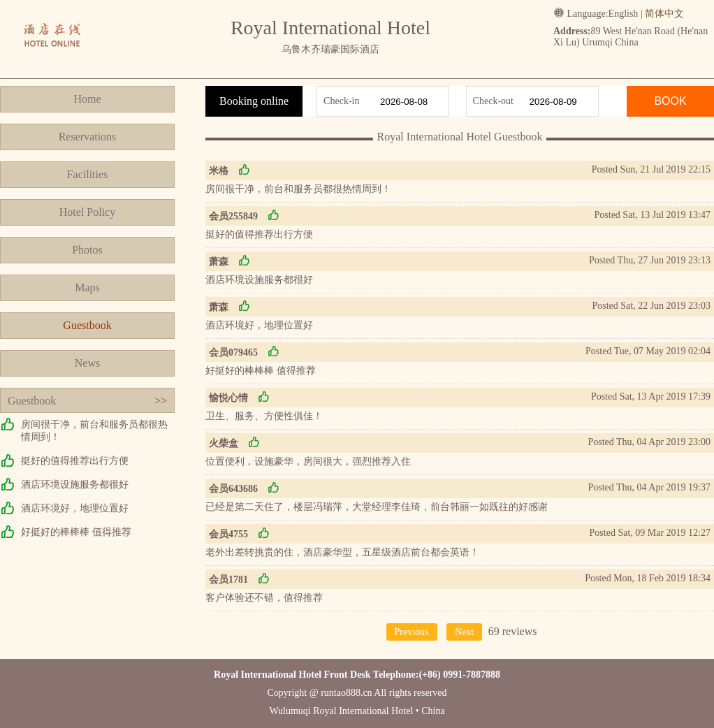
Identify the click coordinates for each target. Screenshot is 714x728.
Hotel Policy (87, 212)
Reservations (88, 137)
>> (161, 401)
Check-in (341, 101)
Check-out (493, 101)
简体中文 (664, 14)
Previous (412, 632)
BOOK (670, 101)
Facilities (88, 174)
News (87, 363)
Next (464, 632)
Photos (87, 250)
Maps (87, 287)
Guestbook (87, 325)
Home (87, 99)
